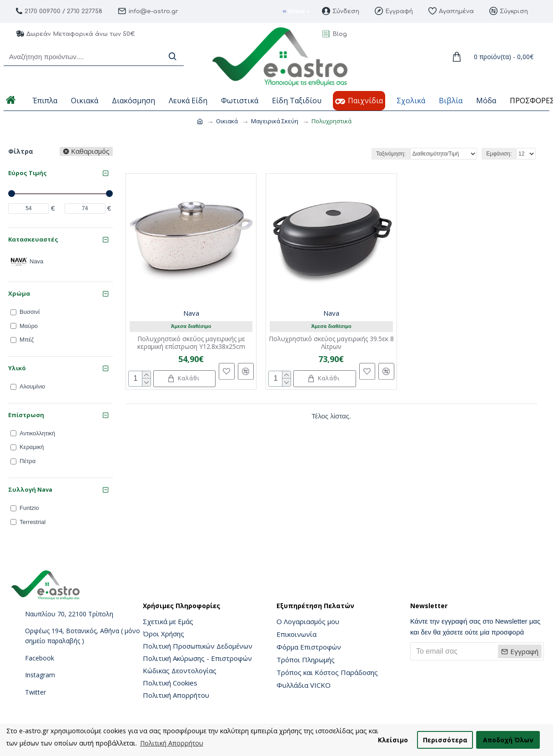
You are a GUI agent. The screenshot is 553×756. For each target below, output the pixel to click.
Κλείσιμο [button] (393, 740)
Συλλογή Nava (30, 489)
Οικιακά (227, 121)
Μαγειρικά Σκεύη (275, 121)
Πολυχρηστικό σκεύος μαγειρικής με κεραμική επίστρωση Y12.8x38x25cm (191, 343)
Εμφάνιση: (499, 154)
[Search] (172, 57)
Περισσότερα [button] (445, 740)
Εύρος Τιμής (28, 173)
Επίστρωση (26, 415)
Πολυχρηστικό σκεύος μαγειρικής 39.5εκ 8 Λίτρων (331, 343)
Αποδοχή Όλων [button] (508, 740)
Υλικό (17, 368)
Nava (191, 313)
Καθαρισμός (90, 151)
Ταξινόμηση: (391, 154)
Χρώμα (19, 293)
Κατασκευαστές (33, 239)
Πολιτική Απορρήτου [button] (172, 743)
